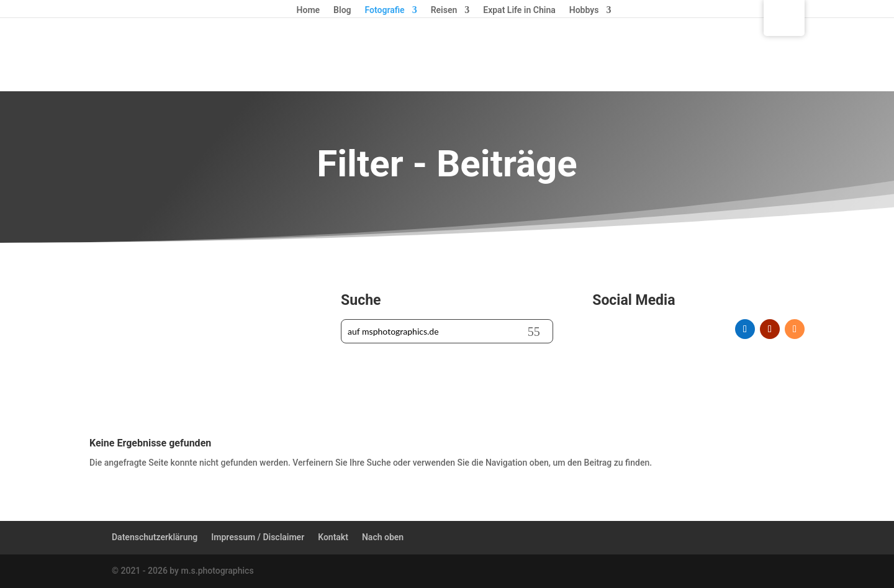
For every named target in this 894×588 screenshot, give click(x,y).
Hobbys (584, 10)
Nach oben (383, 537)
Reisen (444, 10)
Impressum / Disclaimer (258, 537)
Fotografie (385, 10)
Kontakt (333, 537)
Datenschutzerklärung (155, 537)
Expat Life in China (519, 10)
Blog (342, 10)
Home (309, 10)
